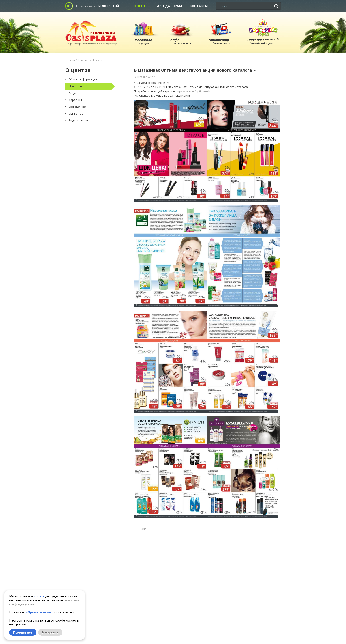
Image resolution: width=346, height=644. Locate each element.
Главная (70, 60)
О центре (141, 6)
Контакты (199, 6)
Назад (140, 529)
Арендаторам (169, 6)
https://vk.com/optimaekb (193, 91)
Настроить (50, 632)
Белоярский (108, 6)
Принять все (23, 632)
